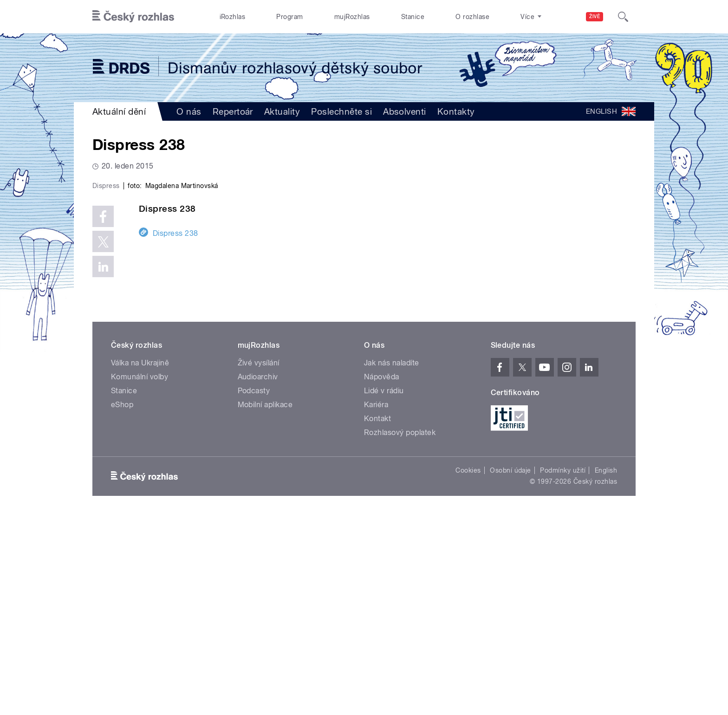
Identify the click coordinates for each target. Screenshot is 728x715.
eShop (122, 602)
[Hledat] (623, 17)
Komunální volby (140, 574)
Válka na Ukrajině (140, 560)
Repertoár (233, 111)
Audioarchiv (258, 574)
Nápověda (382, 574)
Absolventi (405, 111)
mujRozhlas (352, 17)
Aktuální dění (119, 111)
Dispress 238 (175, 430)
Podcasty (254, 588)
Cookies (468, 668)
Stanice (413, 17)
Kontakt (377, 616)
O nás (189, 111)
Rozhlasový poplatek (400, 630)
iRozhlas (233, 17)
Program (289, 17)
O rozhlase (472, 17)
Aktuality (282, 111)
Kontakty (456, 111)
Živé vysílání (259, 560)
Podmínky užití (563, 668)
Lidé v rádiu (384, 588)
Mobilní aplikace (265, 602)
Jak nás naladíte (392, 560)
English (606, 668)
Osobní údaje (510, 668)
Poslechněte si (341, 111)
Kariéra (376, 602)
